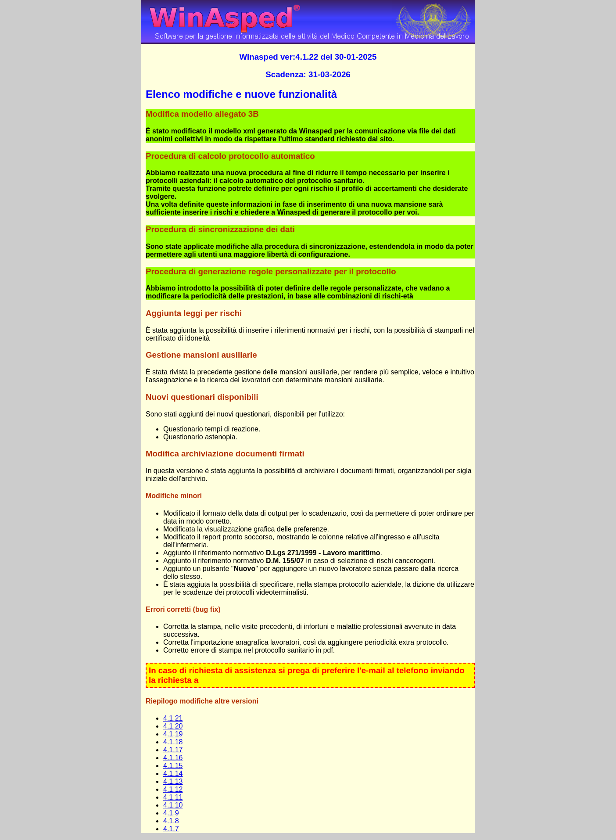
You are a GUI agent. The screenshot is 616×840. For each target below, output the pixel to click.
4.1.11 (173, 797)
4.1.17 (173, 750)
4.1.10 (173, 805)
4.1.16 (173, 758)
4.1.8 (171, 821)
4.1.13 (173, 781)
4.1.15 (173, 766)
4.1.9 (171, 813)
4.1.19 (173, 734)
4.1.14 (173, 774)
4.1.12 (173, 789)
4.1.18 (173, 742)
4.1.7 (171, 829)
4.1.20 (173, 726)
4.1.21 (173, 718)
